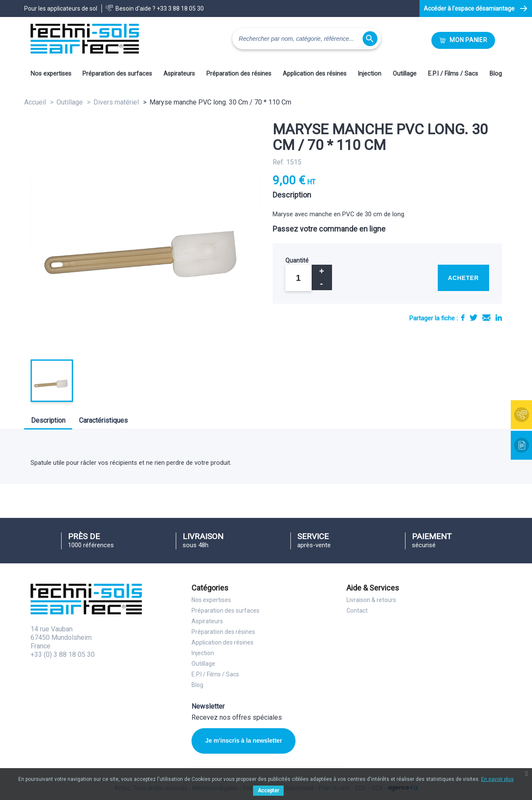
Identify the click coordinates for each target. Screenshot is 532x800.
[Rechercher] (307, 39)
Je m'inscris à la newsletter (244, 741)
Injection (369, 74)
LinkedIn (499, 318)
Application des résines (315, 74)
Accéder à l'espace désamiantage (469, 8)
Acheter (463, 278)
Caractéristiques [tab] (103, 420)
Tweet (473, 318)
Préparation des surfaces (117, 74)
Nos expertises (51, 74)
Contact (357, 611)
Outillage (405, 74)
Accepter (268, 791)
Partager (463, 318)
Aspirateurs (179, 74)
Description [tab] (48, 420)
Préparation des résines (239, 74)
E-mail (486, 318)
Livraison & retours (371, 600)
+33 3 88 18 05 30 (180, 8)
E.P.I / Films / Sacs (453, 74)
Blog (496, 74)
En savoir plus (497, 779)
